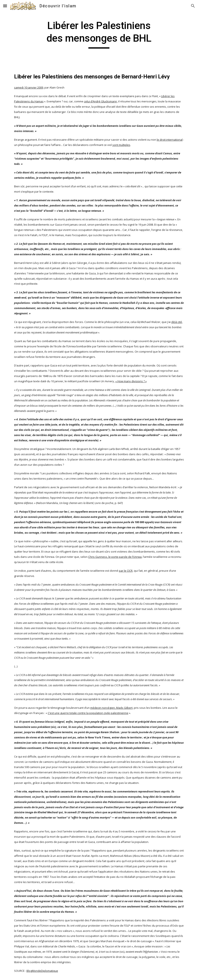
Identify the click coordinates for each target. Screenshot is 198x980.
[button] (5, 6)
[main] (99, 34)
